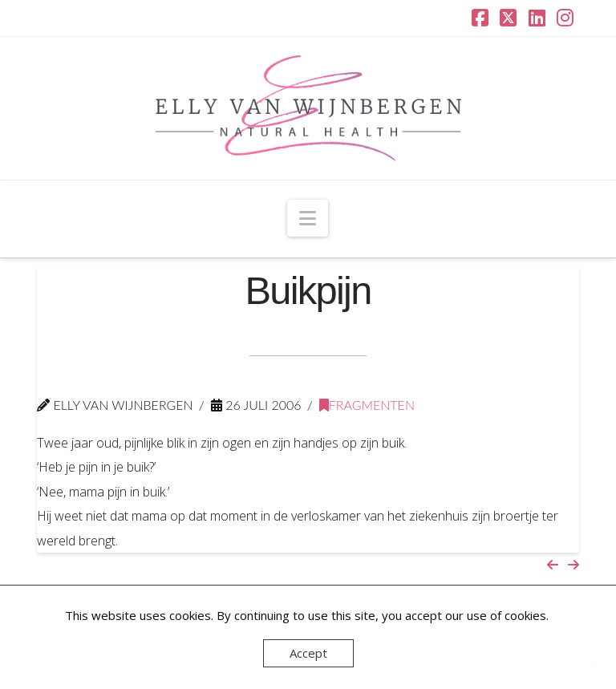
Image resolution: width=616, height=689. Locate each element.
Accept (308, 653)
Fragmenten (367, 405)
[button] (308, 218)
